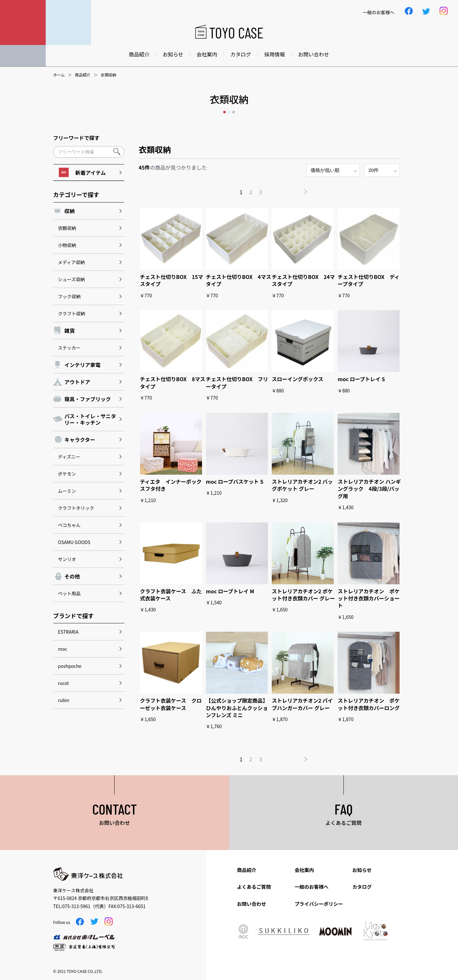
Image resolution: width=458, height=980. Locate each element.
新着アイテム (82, 172)
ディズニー (69, 457)
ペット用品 (69, 593)
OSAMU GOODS (74, 542)
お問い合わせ (314, 54)
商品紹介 (139, 54)
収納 (70, 211)
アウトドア (77, 382)
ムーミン (67, 491)
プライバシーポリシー (319, 904)
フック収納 (69, 296)
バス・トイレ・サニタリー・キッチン (90, 419)
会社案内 (207, 54)
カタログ (241, 54)
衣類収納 (67, 228)
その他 (72, 576)
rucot (64, 683)
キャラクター (80, 440)
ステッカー (69, 348)
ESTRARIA (68, 632)
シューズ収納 (71, 279)
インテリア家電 (83, 365)
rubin (64, 700)
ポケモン (67, 474)
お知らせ (173, 54)
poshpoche (70, 666)
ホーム (59, 75)
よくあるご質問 (254, 887)
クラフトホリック (76, 508)
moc (63, 649)
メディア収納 (71, 262)
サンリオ (67, 559)
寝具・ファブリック (88, 399)
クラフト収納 (72, 313)
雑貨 (70, 331)
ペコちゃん (69, 525)
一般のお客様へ (312, 887)
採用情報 (275, 54)
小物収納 (67, 245)
